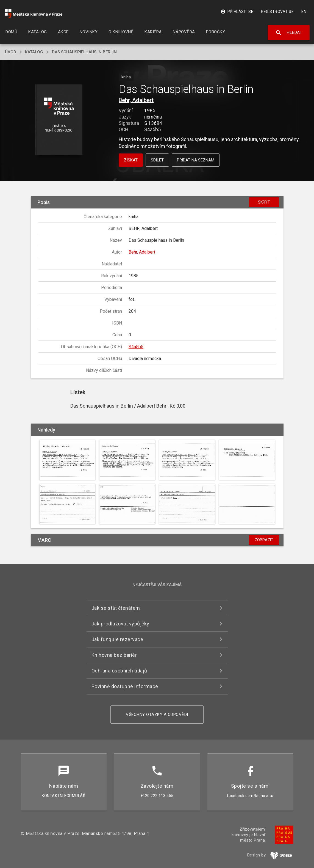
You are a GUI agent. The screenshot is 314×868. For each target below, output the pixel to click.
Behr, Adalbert (136, 100)
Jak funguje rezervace (117, 639)
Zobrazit (264, 540)
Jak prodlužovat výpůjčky (120, 624)
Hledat (289, 33)
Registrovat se (277, 12)
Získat (131, 160)
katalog (34, 52)
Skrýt (264, 202)
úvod (11, 52)
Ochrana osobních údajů (119, 671)
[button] (59, 120)
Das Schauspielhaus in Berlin (84, 52)
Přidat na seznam (196, 160)
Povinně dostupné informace (125, 686)
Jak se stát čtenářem (116, 608)
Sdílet (157, 160)
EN (304, 12)
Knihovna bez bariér (114, 655)
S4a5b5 (136, 347)
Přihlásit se (237, 12)
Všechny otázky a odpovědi (157, 715)
